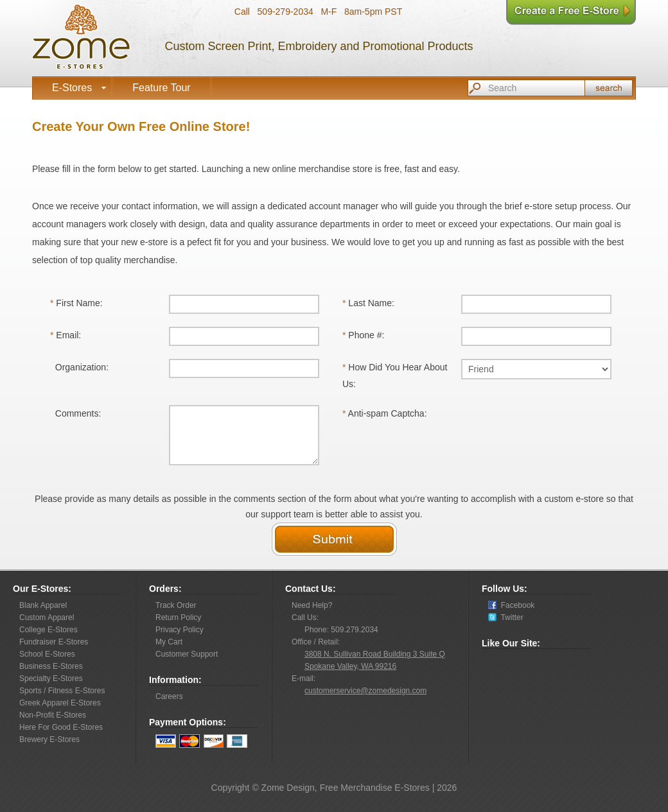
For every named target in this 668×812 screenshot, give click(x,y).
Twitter (510, 618)
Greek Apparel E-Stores (60, 703)
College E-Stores (48, 630)
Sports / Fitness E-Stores (62, 691)
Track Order (176, 605)
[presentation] (559, 430)
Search (609, 88)
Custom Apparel (47, 618)
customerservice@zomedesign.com (365, 691)
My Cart (169, 642)
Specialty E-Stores (51, 678)
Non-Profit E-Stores (53, 715)
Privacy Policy (180, 630)
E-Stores (81, 88)
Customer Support (187, 654)
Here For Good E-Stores (61, 727)
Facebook (515, 605)
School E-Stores (47, 654)
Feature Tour (161, 88)
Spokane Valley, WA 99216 (350, 666)
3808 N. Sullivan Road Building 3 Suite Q (375, 654)
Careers (169, 696)
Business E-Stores (51, 666)
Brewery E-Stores (49, 739)
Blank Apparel (43, 605)
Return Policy (178, 618)
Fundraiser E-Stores (54, 642)
